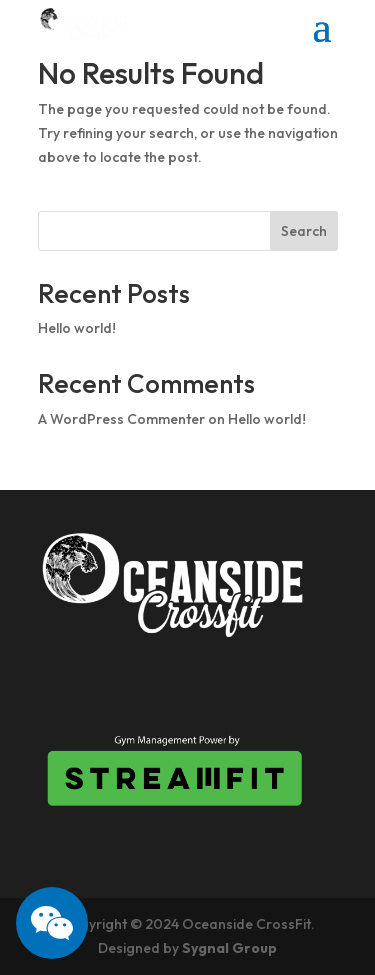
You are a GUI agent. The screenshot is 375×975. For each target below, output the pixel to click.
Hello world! (77, 328)
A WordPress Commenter (121, 419)
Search (304, 231)
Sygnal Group (229, 948)
